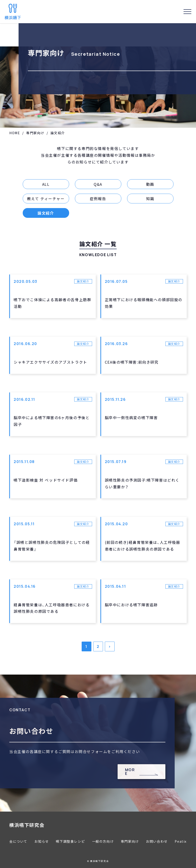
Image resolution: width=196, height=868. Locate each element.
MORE (130, 772)
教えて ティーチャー (46, 199)
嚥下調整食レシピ (70, 841)
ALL (46, 184)
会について (18, 841)
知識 (150, 199)
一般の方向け (103, 841)
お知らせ (42, 841)
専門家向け (35, 133)
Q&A (98, 184)
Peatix (181, 841)
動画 (150, 184)
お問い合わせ (157, 841)
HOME (15, 133)
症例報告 (98, 199)
